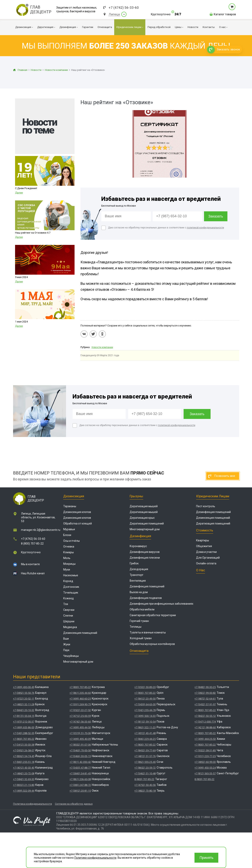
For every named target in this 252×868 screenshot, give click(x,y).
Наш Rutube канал (33, 573)
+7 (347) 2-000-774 (205, 722)
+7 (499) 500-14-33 (145, 716)
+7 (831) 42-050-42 (80, 762)
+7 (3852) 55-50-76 (24, 693)
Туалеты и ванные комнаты (148, 632)
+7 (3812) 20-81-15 (80, 791)
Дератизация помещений (147, 523)
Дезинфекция (140, 536)
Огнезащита (139, 651)
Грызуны (136, 496)
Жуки (67, 644)
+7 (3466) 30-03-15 (80, 756)
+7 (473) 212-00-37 (24, 722)
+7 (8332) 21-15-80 (24, 785)
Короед (68, 581)
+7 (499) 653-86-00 (24, 727)
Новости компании (102, 347)
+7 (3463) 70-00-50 (80, 750)
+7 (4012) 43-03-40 (24, 768)
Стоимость (205, 530)
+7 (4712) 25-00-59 (80, 716)
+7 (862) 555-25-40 (145, 762)
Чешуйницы (71, 656)
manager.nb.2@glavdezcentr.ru (41, 530)
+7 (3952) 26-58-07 (24, 750)
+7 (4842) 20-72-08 (24, 773)
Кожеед (69, 598)
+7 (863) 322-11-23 (145, 727)
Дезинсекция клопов (77, 512)
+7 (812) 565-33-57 (205, 773)
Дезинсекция (74, 496)
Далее (19, 193)
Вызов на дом (139, 592)
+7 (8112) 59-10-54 (145, 722)
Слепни (68, 616)
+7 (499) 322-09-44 (24, 791)
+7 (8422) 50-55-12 (205, 716)
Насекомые (71, 575)
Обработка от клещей (78, 523)
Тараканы (70, 506)
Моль (67, 558)
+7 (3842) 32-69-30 (24, 779)
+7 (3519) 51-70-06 (80, 733)
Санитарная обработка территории (153, 615)
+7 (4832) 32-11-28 (24, 704)
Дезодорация (139, 569)
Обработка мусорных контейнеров (152, 644)
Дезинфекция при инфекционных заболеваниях (161, 604)
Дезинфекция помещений (147, 586)
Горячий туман (139, 621)
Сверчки (69, 610)
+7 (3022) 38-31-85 (205, 750)
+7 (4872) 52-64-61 (205, 699)
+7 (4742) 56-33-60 (124, 8)
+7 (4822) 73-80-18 (145, 791)
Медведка (70, 627)
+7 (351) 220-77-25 (205, 756)
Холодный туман (141, 638)
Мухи (67, 570)
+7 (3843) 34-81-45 (80, 773)
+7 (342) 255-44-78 (145, 710)
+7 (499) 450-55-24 (205, 768)
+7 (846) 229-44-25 (145, 739)
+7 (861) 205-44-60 (80, 693)
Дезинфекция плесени (145, 558)
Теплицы (136, 627)
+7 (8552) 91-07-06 (80, 745)
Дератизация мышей (144, 506)
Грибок (134, 563)
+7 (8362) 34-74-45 (24, 756)
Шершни (69, 621)
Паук (66, 650)
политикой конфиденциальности (205, 228)
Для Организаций (208, 558)
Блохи (67, 535)
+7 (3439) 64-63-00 (145, 704)
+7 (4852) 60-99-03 (205, 762)
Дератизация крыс (142, 518)
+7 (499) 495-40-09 (80, 739)
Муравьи (69, 529)
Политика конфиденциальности (33, 804)
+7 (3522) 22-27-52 (80, 710)
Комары (69, 552)
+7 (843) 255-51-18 (24, 762)
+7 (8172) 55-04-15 (24, 716)
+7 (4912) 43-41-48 (145, 733)
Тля (66, 604)
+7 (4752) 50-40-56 (145, 785)
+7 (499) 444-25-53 (205, 739)
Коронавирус (138, 546)
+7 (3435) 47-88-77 (80, 768)
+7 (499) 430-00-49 (24, 687)
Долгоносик (71, 587)
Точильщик (71, 593)
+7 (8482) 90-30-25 (205, 687)
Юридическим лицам (213, 496)
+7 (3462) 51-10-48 (145, 773)
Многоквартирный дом (78, 662)
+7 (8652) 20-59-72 (145, 768)
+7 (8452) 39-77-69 (145, 750)
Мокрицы (69, 564)
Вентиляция (138, 581)
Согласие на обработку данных (74, 804)
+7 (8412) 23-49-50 (145, 699)
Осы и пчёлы (71, 541)
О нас (201, 570)
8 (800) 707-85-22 (32, 544)
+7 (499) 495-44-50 (80, 727)
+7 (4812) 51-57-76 (145, 756)
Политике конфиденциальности (95, 858)
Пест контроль (206, 506)
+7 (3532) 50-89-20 (145, 687)
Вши (66, 639)
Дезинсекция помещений (80, 633)
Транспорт (137, 575)
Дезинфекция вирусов (145, 552)
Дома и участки (206, 552)
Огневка (69, 547)
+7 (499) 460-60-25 (80, 699)
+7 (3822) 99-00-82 (205, 693)
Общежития (204, 546)
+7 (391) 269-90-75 (80, 704)
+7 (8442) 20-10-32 (24, 710)
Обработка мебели (142, 609)
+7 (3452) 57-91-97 (205, 704)
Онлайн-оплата (206, 563)
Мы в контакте (30, 564)
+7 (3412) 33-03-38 (24, 745)
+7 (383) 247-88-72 (80, 785)
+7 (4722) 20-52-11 (24, 699)
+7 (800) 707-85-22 (24, 739)
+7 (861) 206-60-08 (80, 779)
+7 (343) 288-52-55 (24, 733)
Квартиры (203, 540)
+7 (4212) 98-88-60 (205, 727)
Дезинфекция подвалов (146, 598)
